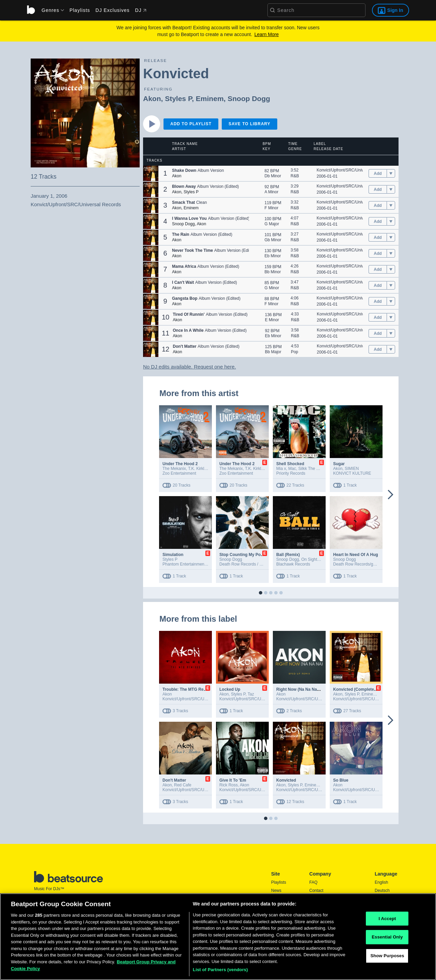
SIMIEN (352, 469)
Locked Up (230, 689)
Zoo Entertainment (179, 473)
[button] (151, 173)
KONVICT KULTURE (352, 473)
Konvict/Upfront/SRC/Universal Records (353, 170)
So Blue (341, 780)
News (276, 891)
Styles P (178, 99)
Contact (316, 891)
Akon (152, 99)
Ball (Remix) (288, 555)
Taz (251, 694)
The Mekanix (174, 469)
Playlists (80, 10)
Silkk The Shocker (315, 469)
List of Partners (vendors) (220, 972)
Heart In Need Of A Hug (356, 555)
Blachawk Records (293, 564)
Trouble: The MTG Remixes (189, 689)
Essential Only (387, 939)
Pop (294, 352)
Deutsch (382, 891)
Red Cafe (183, 785)
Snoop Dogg (249, 99)
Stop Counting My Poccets (245, 555)
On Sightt (310, 559)
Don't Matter (174, 780)
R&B (295, 176)
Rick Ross (229, 785)
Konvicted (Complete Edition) (362, 689)
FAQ (313, 882)
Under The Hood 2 (180, 464)
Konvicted (286, 780)
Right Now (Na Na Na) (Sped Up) (307, 689)
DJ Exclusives (112, 10)
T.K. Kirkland (199, 469)
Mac (292, 469)
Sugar (339, 464)
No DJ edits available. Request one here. (190, 367)
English (381, 882)
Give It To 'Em (233, 780)
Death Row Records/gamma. (359, 564)
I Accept (387, 921)
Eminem (210, 99)
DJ (141, 10)
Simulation (173, 555)
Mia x (281, 469)
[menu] (50, 10)
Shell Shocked (290, 464)
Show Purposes (387, 958)
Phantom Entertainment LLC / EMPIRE (198, 564)
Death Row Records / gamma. (247, 564)
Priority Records (291, 473)
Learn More (267, 34)
